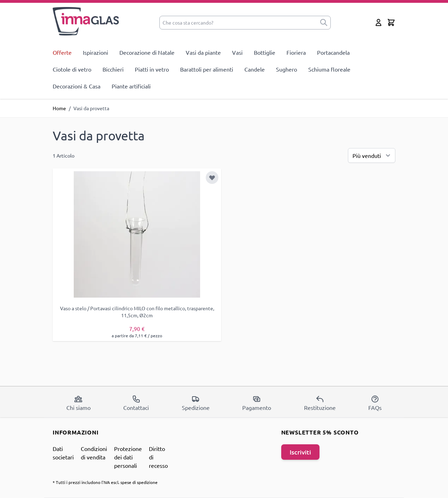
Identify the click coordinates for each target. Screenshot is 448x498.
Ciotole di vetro (72, 69)
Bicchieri (113, 69)
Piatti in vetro (152, 69)
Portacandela (333, 52)
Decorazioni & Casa (77, 86)
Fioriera (296, 52)
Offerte (62, 52)
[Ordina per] (372, 155)
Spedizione (196, 403)
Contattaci (136, 403)
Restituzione (320, 403)
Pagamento (257, 403)
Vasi (237, 52)
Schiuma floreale (329, 69)
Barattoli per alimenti (207, 69)
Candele (255, 69)
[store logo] (86, 21)
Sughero (286, 69)
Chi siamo (78, 403)
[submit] (324, 23)
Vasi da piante (203, 52)
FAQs (375, 403)
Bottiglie (265, 52)
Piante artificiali (131, 86)
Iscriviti (300, 452)
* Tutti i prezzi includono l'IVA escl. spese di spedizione (105, 482)
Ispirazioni (95, 52)
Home (59, 108)
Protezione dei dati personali (128, 457)
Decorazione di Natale (147, 52)
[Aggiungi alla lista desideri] (212, 178)
